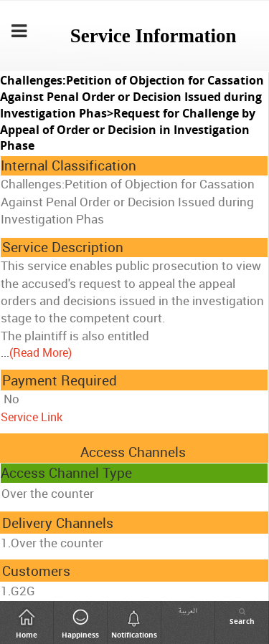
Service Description (63, 247)
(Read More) (41, 352)
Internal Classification (69, 165)
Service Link (32, 417)
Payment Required (60, 380)
